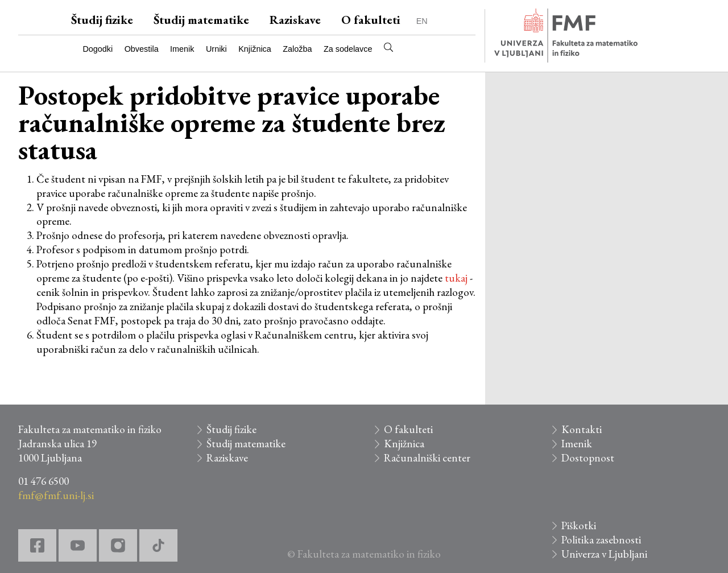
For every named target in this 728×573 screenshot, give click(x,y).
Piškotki (579, 525)
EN (422, 21)
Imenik (182, 49)
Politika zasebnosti (601, 540)
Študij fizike (102, 20)
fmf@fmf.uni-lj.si (56, 495)
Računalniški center (427, 458)
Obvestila (142, 49)
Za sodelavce (348, 49)
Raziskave (295, 20)
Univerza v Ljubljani (604, 554)
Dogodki (98, 49)
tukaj (456, 278)
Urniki (216, 49)
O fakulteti (371, 20)
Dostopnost (588, 458)
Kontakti (582, 429)
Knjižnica (255, 49)
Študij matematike (201, 20)
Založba (297, 49)
